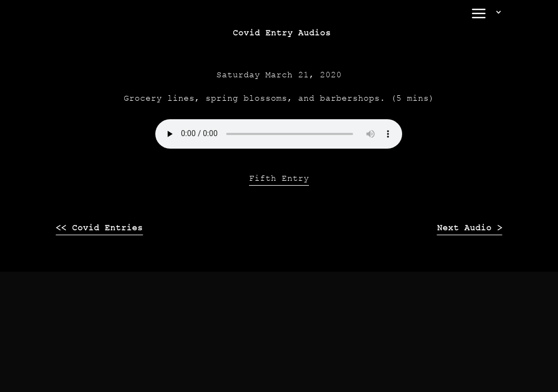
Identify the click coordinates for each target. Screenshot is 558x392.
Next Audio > (470, 228)
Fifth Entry (279, 178)
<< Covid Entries (99, 228)
